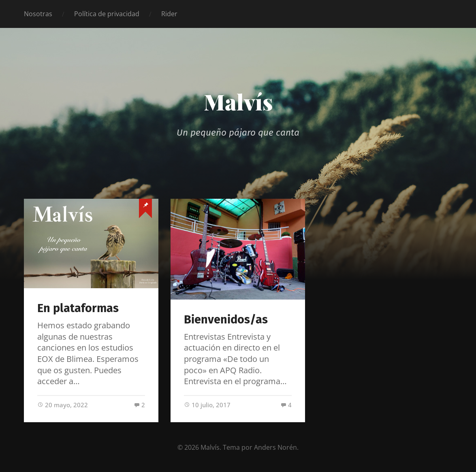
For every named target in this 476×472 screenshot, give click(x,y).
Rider (169, 14)
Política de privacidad (107, 14)
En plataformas (78, 308)
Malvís (238, 102)
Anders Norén (275, 447)
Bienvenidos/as (226, 320)
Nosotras (38, 14)
